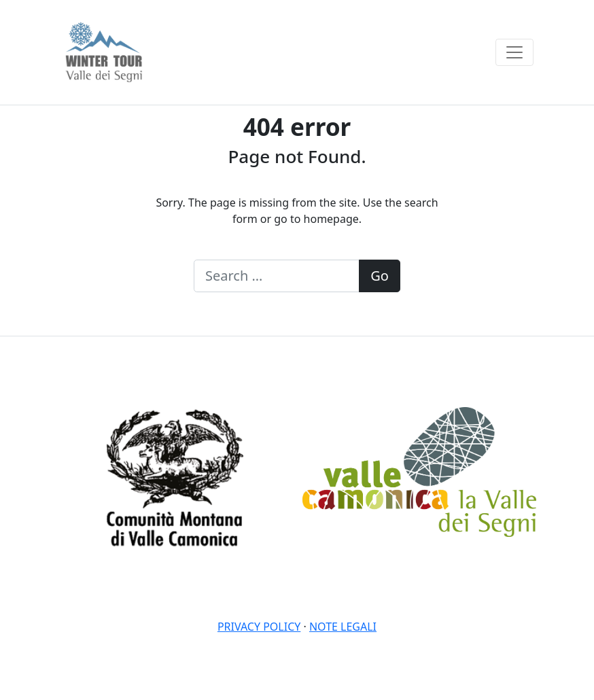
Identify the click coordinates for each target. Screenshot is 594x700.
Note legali (343, 627)
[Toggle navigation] (514, 52)
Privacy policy (259, 627)
